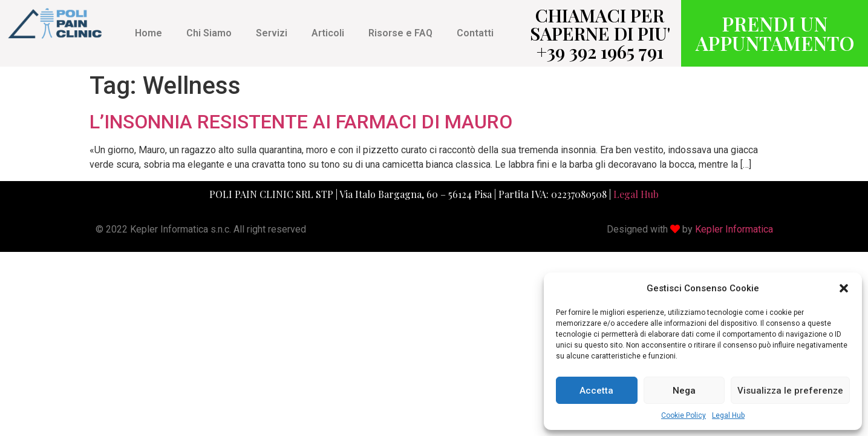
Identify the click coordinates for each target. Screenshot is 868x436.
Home (148, 33)
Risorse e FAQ (400, 33)
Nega (684, 391)
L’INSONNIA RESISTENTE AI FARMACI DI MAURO (301, 122)
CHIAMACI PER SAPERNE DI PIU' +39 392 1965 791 (600, 33)
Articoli (328, 33)
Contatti (475, 33)
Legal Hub (728, 415)
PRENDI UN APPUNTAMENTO (775, 33)
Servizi (272, 33)
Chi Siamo (209, 33)
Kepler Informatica (734, 229)
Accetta (596, 391)
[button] (844, 288)
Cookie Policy (684, 415)
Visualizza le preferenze (790, 391)
